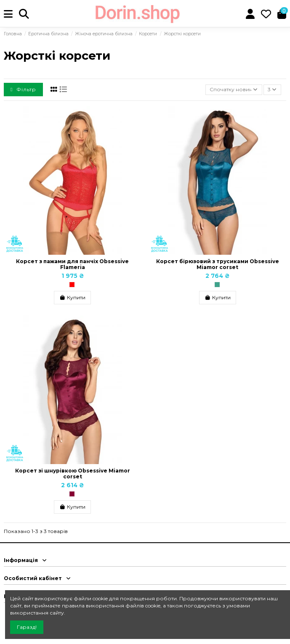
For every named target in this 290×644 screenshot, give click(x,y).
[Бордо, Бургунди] (72, 494)
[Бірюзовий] (217, 285)
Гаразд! (27, 627)
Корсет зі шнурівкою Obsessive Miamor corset (73, 474)
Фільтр (23, 89)
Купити (72, 297)
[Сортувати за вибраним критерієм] (234, 90)
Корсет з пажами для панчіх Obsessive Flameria (72, 264)
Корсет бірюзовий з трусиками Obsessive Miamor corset (218, 264)
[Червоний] (72, 285)
